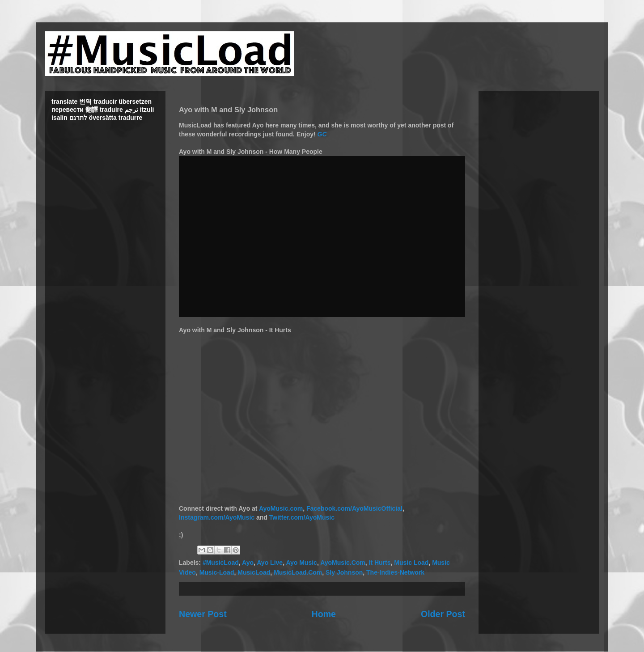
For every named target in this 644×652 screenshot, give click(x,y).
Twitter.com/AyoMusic (302, 517)
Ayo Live (270, 563)
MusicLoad (254, 572)
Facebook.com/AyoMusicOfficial (354, 508)
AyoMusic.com (281, 508)
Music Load (411, 563)
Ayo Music (301, 563)
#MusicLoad (221, 563)
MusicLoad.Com (298, 572)
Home (324, 614)
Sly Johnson (344, 572)
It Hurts (380, 563)
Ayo (248, 563)
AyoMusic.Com (343, 563)
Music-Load (217, 572)
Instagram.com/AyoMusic (217, 517)
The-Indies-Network (395, 572)
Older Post (443, 614)
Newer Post (203, 614)
